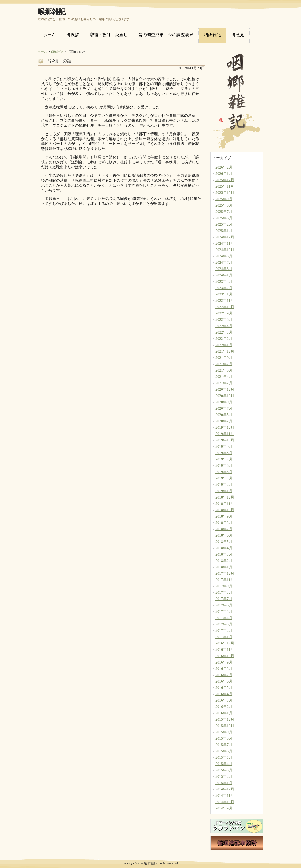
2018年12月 (225, 497)
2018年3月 (224, 554)
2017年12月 (225, 573)
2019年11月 (225, 434)
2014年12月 (225, 789)
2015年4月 (224, 764)
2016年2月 (224, 707)
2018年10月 (225, 510)
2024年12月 (225, 237)
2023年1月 (224, 294)
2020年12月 (225, 389)
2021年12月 (225, 351)
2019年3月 (224, 478)
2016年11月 (225, 650)
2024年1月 (224, 275)
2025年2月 (224, 224)
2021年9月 (224, 358)
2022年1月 (224, 345)
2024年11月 (225, 243)
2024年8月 (224, 256)
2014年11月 (225, 795)
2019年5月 (224, 472)
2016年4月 (224, 694)
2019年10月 (225, 440)
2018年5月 (224, 542)
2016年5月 (224, 688)
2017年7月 (224, 599)
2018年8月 (224, 523)
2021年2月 (224, 383)
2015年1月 (224, 783)
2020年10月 (225, 396)
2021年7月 (224, 364)
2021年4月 (224, 377)
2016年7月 (224, 675)
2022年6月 (224, 320)
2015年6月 (224, 751)
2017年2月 (224, 630)
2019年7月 (224, 459)
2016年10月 (225, 656)
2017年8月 (224, 592)
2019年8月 (224, 453)
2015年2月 (224, 776)
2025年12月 (225, 180)
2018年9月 (224, 516)
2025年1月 (224, 231)
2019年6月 (224, 465)
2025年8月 (224, 205)
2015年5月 (224, 757)
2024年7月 (224, 262)
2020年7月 (224, 408)
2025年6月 (224, 218)
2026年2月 (224, 167)
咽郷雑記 (57, 52)
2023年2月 (224, 288)
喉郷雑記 (52, 12)
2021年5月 (224, 370)
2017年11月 (225, 580)
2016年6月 (224, 681)
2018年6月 (224, 535)
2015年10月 (225, 726)
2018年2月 (224, 561)
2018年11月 (225, 504)
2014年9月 (224, 808)
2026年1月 (224, 174)
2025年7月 (224, 212)
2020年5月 (224, 415)
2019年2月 (224, 485)
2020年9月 (224, 402)
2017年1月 (224, 637)
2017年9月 (224, 586)
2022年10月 (225, 307)
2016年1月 (224, 713)
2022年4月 (224, 326)
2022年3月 (224, 332)
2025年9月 (224, 199)
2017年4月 (224, 618)
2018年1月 (224, 567)
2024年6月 (224, 269)
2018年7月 (224, 529)
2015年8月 (224, 738)
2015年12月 (225, 719)
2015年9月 (224, 732)
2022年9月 (224, 313)
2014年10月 (225, 802)
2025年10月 (225, 193)
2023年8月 (224, 281)
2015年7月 (224, 745)
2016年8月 (224, 669)
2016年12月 (225, 643)
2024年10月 (225, 250)
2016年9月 (224, 662)
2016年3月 (224, 700)
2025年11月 (225, 186)
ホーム (42, 52)
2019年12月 (225, 427)
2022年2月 (224, 339)
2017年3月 (224, 624)
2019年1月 (224, 491)
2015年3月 (224, 770)
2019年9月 (224, 446)
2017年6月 (224, 605)
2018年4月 (224, 548)
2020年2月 (224, 421)
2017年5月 (224, 611)
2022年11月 (225, 300)
